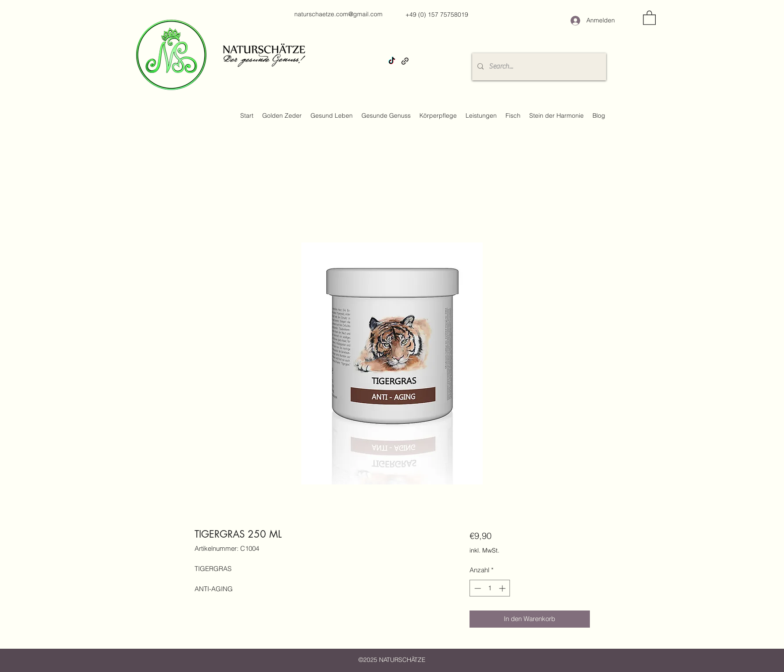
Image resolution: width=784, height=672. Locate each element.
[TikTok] (392, 61)
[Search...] (538, 67)
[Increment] (503, 588)
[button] (649, 17)
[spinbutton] (490, 588)
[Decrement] (477, 588)
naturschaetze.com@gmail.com (338, 14)
